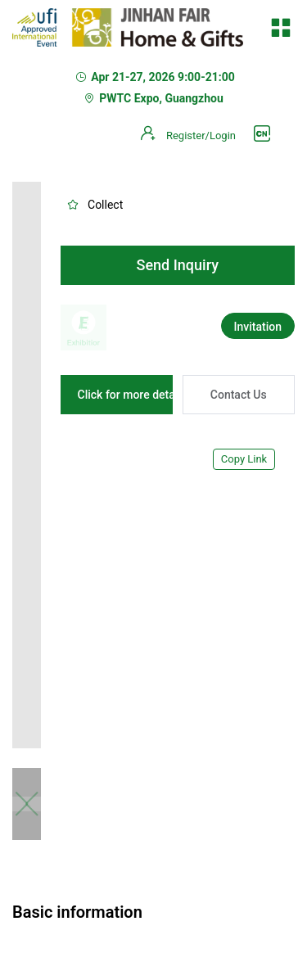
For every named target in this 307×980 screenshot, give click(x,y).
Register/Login (201, 135)
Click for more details (133, 395)
